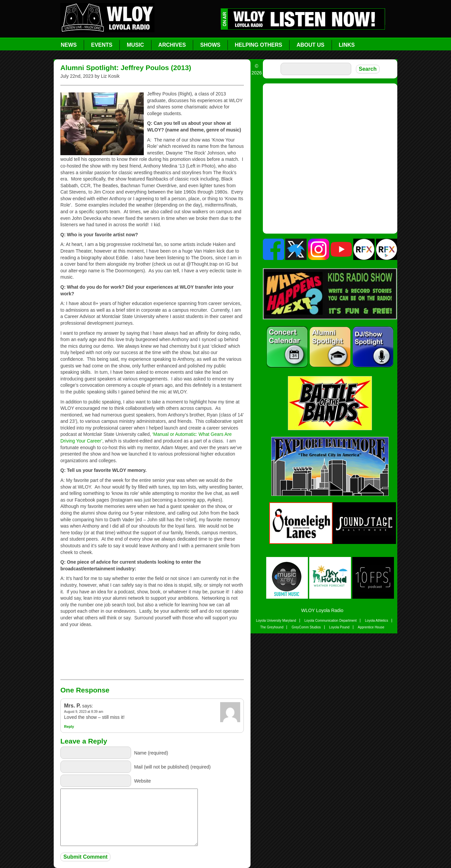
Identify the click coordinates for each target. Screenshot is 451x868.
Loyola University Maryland (276, 621)
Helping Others (259, 45)
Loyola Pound (339, 627)
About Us (311, 45)
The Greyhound (272, 627)
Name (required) (151, 753)
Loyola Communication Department (330, 621)
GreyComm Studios (306, 627)
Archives (172, 45)
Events (102, 45)
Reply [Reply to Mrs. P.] (69, 727)
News (69, 45)
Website (142, 781)
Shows (210, 45)
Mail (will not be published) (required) (172, 767)
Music (135, 45)
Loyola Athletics (377, 621)
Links (347, 45)
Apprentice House (371, 627)
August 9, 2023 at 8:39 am (84, 712)
